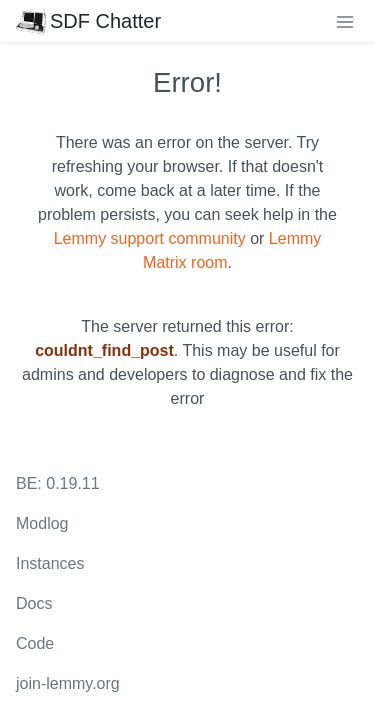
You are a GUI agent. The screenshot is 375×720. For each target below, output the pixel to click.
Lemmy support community (150, 238)
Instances (50, 563)
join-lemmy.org (68, 683)
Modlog (42, 523)
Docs (34, 603)
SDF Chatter (88, 21)
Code (35, 643)
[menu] (345, 21)
